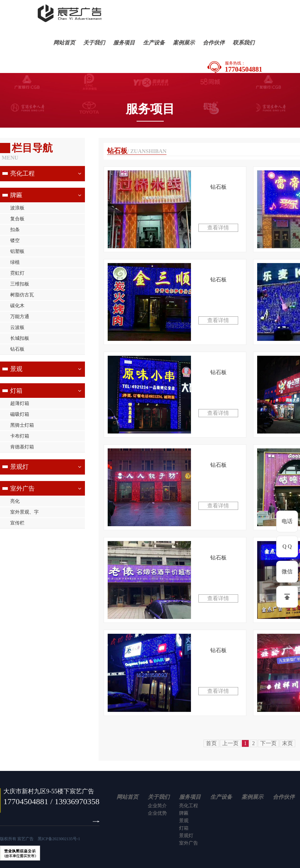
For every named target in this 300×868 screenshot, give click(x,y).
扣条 (15, 230)
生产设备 (154, 43)
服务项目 (124, 43)
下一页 (268, 743)
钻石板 (17, 349)
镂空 (15, 241)
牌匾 (16, 195)
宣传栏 (17, 523)
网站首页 (64, 43)
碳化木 (17, 306)
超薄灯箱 (20, 403)
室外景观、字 (24, 512)
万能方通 (20, 317)
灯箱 (16, 391)
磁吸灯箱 (20, 414)
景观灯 (19, 467)
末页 (287, 743)
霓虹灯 (17, 273)
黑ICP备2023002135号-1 (59, 839)
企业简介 (157, 806)
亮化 (15, 501)
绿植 (15, 262)
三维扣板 (20, 284)
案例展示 (184, 43)
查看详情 (218, 228)
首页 (211, 743)
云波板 (17, 327)
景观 (16, 369)
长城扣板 (20, 338)
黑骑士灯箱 (22, 425)
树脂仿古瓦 (22, 295)
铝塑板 (17, 251)
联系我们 (244, 43)
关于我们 (94, 43)
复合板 (17, 219)
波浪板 (17, 208)
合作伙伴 (214, 43)
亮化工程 (22, 173)
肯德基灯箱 (22, 447)
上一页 (230, 743)
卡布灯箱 (20, 436)
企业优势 (157, 813)
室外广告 (22, 488)
